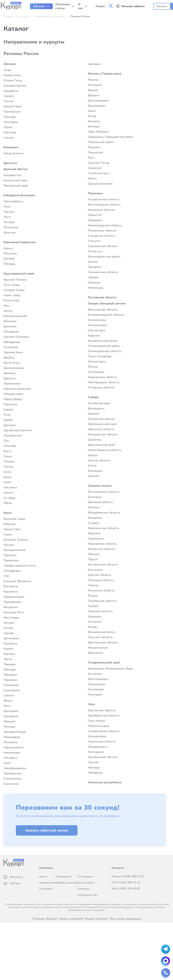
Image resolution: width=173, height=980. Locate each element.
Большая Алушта (16, 540)
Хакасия (94, 476)
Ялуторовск (96, 752)
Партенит (10, 555)
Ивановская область (102, 544)
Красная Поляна (15, 280)
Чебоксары (96, 288)
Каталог (24, 16)
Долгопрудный (98, 101)
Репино (93, 367)
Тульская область (100, 637)
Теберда (9, 264)
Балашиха (95, 85)
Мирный (9, 721)
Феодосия (11, 607)
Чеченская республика (105, 782)
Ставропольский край (104, 663)
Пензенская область (102, 231)
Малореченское (15, 550)
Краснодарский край (19, 274)
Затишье (94, 507)
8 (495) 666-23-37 (133, 876)
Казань (93, 262)
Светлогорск (97, 330)
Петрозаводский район (104, 346)
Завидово (95, 616)
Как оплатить (86, 883)
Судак (8, 534)
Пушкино (94, 147)
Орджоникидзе (14, 597)
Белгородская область (104, 492)
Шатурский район (100, 184)
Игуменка (95, 622)
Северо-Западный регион (107, 303)
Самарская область (102, 236)
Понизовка (11, 685)
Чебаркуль (95, 773)
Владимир (95, 518)
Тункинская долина (101, 419)
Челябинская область (103, 757)
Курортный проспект (18, 430)
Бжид (7, 477)
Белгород (95, 497)
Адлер (8, 420)
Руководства (64, 877)
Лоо (6, 441)
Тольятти (94, 241)
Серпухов (95, 168)
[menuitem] (41, 6)
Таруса (93, 559)
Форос (8, 701)
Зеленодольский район (104, 257)
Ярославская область (103, 642)
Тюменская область (102, 742)
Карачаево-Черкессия (20, 242)
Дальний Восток (16, 169)
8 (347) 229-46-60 (129, 889)
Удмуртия (95, 267)
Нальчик (10, 233)
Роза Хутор (11, 300)
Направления (47, 883)
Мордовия (95, 220)
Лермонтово (12, 384)
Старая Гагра (13, 80)
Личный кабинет (133, 6)
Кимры (93, 627)
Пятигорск (95, 695)
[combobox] (162, 6)
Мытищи (94, 126)
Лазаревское (13, 436)
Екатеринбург (97, 736)
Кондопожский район (103, 341)
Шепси (8, 493)
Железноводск (98, 679)
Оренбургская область (104, 716)
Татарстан (95, 251)
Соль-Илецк (96, 721)
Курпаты (10, 654)
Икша (92, 111)
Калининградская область (106, 315)
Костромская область (103, 565)
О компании (85, 877)
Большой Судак (15, 519)
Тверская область (100, 611)
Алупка (9, 623)
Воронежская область (103, 528)
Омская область (99, 460)
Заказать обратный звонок (47, 830)
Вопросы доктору (67, 883)
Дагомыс (10, 425)
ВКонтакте (16, 877)
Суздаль (94, 523)
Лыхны (9, 101)
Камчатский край (16, 180)
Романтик (10, 254)
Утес (7, 576)
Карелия (94, 336)
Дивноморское (14, 368)
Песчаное (10, 758)
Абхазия (10, 64)
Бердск (93, 455)
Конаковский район (101, 632)
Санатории (46, 889)
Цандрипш (11, 91)
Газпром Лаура (14, 290)
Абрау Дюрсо (13, 399)
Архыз (8, 248)
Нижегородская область (105, 225)
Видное (93, 90)
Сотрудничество (87, 895)
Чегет (8, 217)
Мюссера (10, 132)
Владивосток (13, 175)
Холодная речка (15, 86)
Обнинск (94, 554)
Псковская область (101, 388)
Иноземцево (97, 684)
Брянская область (101, 502)
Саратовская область (103, 246)
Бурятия (94, 414)
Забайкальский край (102, 424)
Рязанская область (101, 591)
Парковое (10, 680)
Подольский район (101, 142)
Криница (10, 373)
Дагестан (10, 163)
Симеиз (9, 695)
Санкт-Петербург (100, 356)
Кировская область (101, 210)
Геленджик (11, 332)
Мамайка (10, 446)
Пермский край (99, 726)
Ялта (7, 706)
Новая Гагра (12, 75)
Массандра (11, 618)
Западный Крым (15, 732)
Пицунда (10, 117)
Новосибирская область (105, 450)
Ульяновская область (103, 272)
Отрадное (10, 675)
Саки (7, 763)
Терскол (9, 212)
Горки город (12, 295)
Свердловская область (104, 731)
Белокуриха (96, 408)
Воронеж (94, 533)
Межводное (12, 737)
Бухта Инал (12, 363)
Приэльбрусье (14, 201)
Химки (92, 178)
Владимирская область (104, 513)
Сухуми (9, 138)
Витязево (10, 321)
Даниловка (11, 638)
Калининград (97, 320)
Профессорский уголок (20, 566)
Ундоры (93, 277)
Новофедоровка (15, 768)
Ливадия (10, 664)
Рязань (93, 596)
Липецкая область (101, 580)
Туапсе (8, 467)
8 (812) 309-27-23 (129, 882)
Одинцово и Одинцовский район (111, 137)
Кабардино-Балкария (19, 195)
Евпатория (11, 711)
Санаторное (12, 690)
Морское (10, 524)
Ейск (7, 306)
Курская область (100, 575)
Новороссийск (13, 394)
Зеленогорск (97, 362)
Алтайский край (99, 403)
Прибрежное (12, 773)
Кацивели (10, 644)
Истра (92, 116)
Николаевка (12, 753)
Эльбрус (9, 222)
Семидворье (12, 571)
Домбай (9, 259)
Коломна (94, 121)
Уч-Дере (10, 498)
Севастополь (13, 779)
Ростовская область (102, 297)
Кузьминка (95, 570)
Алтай (92, 466)
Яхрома (93, 80)
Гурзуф (9, 633)
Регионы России (21, 54)
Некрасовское (98, 648)
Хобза (8, 503)
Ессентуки (95, 674)
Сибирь (93, 397)
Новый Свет (12, 529)
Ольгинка (10, 487)
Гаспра (8, 628)
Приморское (12, 112)
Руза (91, 158)
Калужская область (102, 549)
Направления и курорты (50, 16)
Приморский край (16, 186)
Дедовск (94, 95)
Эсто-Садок (12, 285)
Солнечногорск (99, 173)
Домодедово (97, 106)
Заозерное (11, 716)
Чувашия (94, 283)
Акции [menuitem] (100, 6)
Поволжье (95, 193)
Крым (8, 513)
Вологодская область (103, 310)
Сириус (9, 410)
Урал (92, 704)
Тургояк (93, 762)
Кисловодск (96, 689)
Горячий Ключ (13, 352)
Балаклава (11, 784)
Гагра (7, 70)
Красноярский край (101, 445)
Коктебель (11, 586)
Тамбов (93, 606)
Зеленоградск (98, 325)
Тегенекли (11, 227)
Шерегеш (95, 440)
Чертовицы (96, 539)
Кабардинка (12, 342)
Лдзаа (8, 127)
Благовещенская (15, 316)
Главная (8, 16)
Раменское (95, 152)
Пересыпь (11, 404)
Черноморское (14, 747)
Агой (7, 472)
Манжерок (95, 471)
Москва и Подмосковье (105, 74)
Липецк (93, 585)
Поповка (10, 727)
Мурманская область (103, 377)
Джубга (9, 358)
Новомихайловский (17, 389)
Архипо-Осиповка (16, 337)
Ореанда (10, 670)
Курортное (11, 592)
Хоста (8, 451)
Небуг (8, 482)
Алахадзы (11, 122)
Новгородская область (104, 382)
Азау (7, 207)
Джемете (10, 326)
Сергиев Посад (99, 163)
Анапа (8, 311)
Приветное (11, 560)
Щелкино (94, 64)
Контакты (83, 889)
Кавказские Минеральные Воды (110, 669)
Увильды (94, 768)
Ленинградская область (105, 351)
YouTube (15, 883)
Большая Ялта (14, 612)
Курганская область (102, 710)
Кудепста (10, 378)
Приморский (12, 602)
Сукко (8, 456)
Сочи (7, 415)
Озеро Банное (14, 153)
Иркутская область (101, 429)
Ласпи (8, 659)
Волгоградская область (104, 205)
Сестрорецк (96, 372)
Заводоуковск (98, 747)
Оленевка (10, 742)
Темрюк (9, 462)
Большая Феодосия (17, 581)
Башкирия (11, 147)
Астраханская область (104, 199)
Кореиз (9, 649)
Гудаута (9, 96)
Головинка (11, 347)
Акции (43, 877)
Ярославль (95, 653)
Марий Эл (95, 215)
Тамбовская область (102, 601)
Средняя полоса (100, 486)
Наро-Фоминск (98, 132)
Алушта (9, 545)
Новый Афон (13, 106)
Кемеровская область (103, 434)
